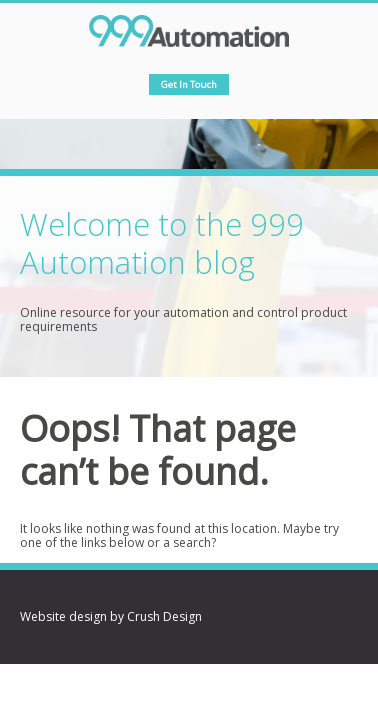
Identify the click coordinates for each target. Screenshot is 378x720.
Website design (63, 616)
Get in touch (189, 84)
